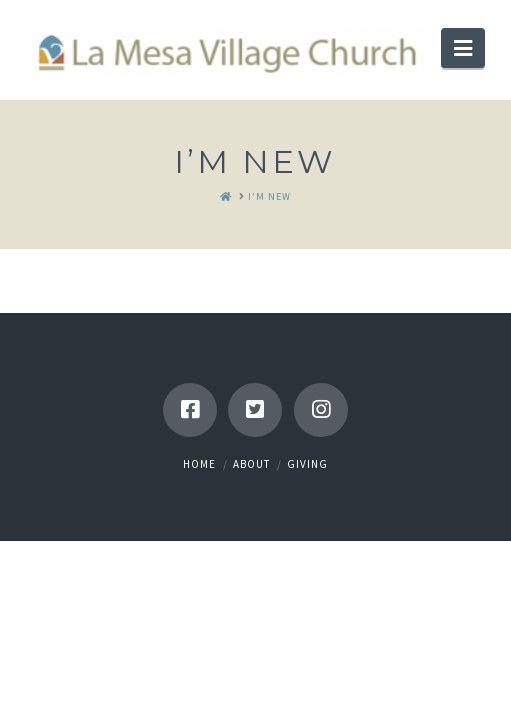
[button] (463, 48)
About (251, 464)
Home (199, 464)
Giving (307, 464)
